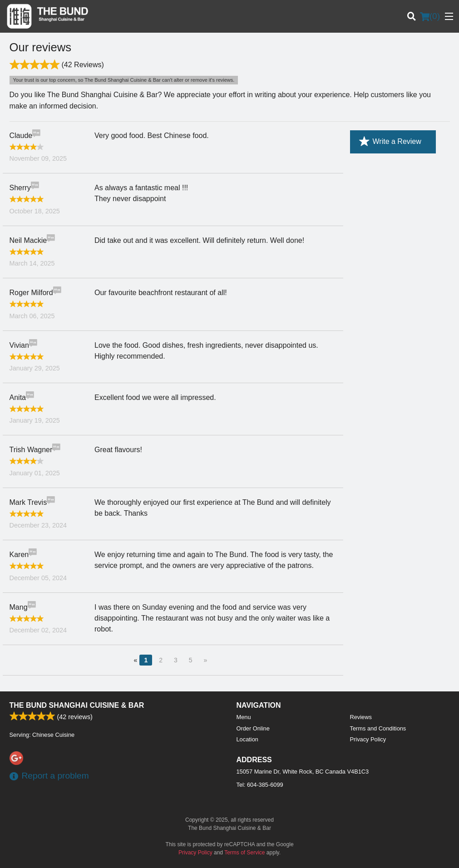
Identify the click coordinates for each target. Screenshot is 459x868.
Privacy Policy (368, 739)
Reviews (361, 717)
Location (247, 739)
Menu (244, 717)
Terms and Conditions (378, 728)
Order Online (253, 728)
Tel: (260, 785)
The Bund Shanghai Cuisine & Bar (77, 705)
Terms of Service (244, 853)
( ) (430, 16)
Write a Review (390, 142)
